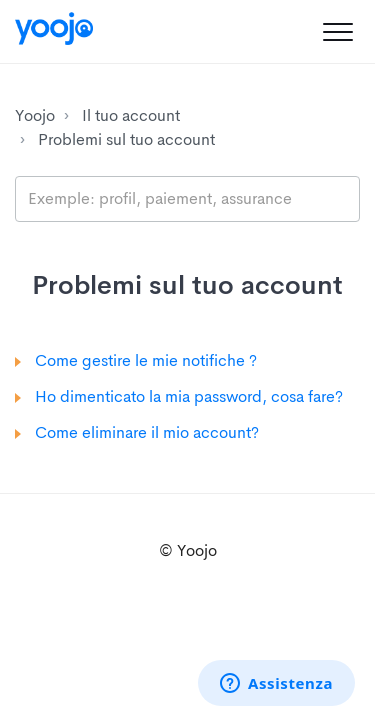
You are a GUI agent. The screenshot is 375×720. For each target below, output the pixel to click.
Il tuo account (131, 115)
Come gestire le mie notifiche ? (146, 360)
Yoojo (35, 115)
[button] (337, 31)
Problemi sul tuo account (126, 139)
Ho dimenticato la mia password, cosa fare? (189, 396)
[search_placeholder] (187, 199)
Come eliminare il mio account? (147, 432)
